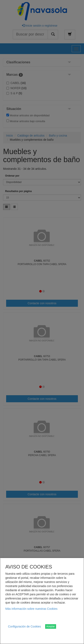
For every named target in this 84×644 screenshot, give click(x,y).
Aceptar (51, 626)
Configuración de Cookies (24, 626)
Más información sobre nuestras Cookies (31, 609)
